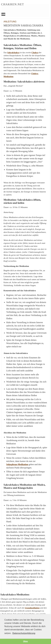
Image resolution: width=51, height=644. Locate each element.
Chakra (35, 52)
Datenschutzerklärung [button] (24, 633)
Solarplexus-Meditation (17, 464)
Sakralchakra (13, 52)
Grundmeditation (32, 608)
